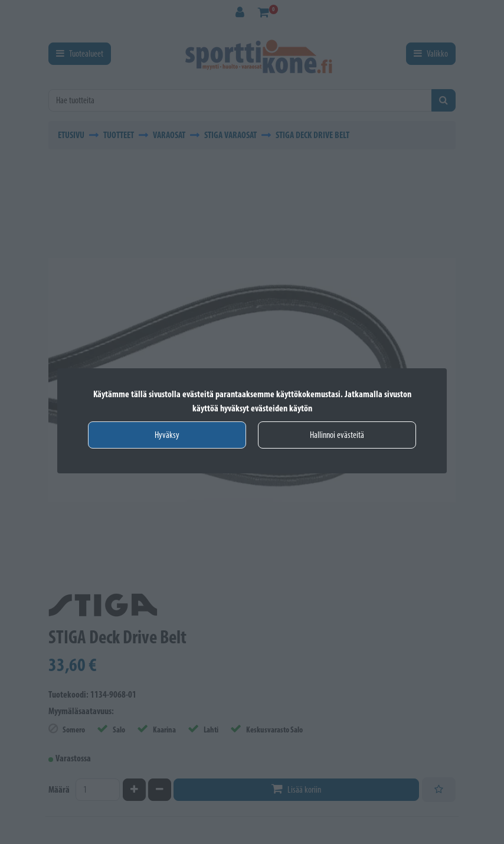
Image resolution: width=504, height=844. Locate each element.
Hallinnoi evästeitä (337, 435)
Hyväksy (167, 435)
